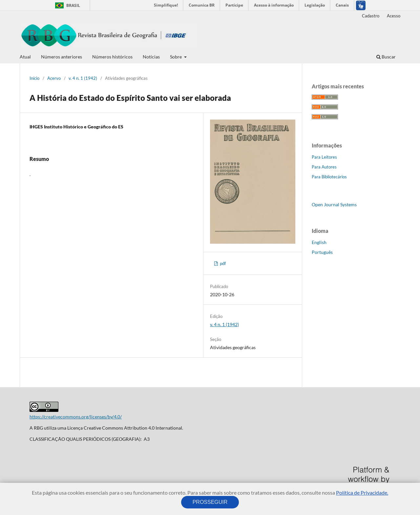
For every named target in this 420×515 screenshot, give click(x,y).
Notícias (151, 57)
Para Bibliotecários (329, 177)
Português (322, 252)
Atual (25, 57)
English (319, 242)
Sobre (176, 57)
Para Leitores (324, 157)
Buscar (386, 57)
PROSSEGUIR (210, 502)
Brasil (66, 5)
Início (34, 78)
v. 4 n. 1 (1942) (83, 78)
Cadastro (371, 16)
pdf (222, 263)
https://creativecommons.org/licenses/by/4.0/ (76, 417)
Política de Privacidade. (362, 493)
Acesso (394, 16)
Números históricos (112, 57)
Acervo (54, 78)
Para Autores (324, 167)
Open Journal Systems (334, 204)
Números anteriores (62, 57)
